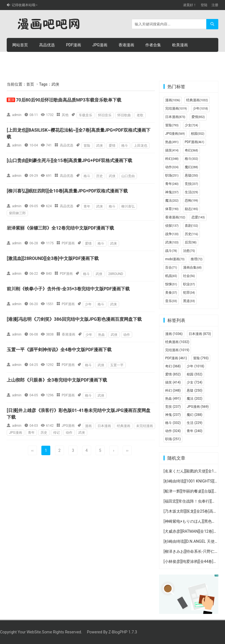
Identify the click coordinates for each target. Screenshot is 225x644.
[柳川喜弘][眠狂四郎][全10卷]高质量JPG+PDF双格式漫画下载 (67, 191)
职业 (189, 284)
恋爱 (198, 217)
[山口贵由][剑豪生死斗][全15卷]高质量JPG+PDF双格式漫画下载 (69, 161)
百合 (171, 267)
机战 (171, 276)
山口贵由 (128, 176)
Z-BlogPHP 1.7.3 (123, 632)
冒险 (87, 146)
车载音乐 (86, 115)
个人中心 (101, 59)
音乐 (171, 301)
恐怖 (191, 201)
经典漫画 (124, 426)
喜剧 (191, 226)
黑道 (189, 301)
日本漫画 (104, 426)
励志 (191, 209)
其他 (65, 115)
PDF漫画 (74, 45)
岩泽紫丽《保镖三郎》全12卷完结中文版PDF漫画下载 (60, 228)
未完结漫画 (145, 426)
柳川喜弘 (128, 206)
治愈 (189, 251)
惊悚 (171, 284)
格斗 (125, 146)
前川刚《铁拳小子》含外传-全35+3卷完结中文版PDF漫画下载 (68, 289)
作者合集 (153, 45)
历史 (100, 176)
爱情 (112, 146)
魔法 (172, 201)
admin (17, 115)
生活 (191, 192)
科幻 (172, 159)
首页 (30, 84)
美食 (171, 293)
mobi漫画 (175, 259)
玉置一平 (117, 365)
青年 (87, 206)
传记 (56, 433)
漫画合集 (192, 267)
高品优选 (47, 45)
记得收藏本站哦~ (25, 5)
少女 (191, 125)
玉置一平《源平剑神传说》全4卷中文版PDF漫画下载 (59, 350)
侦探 (172, 226)
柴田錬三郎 (17, 213)
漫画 (88, 426)
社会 (189, 276)
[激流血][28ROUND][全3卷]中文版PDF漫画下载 (53, 258)
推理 (196, 259)
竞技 (191, 184)
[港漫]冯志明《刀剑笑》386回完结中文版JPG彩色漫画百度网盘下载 (74, 319)
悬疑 (191, 175)
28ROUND (116, 274)
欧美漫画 (180, 45)
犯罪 (189, 293)
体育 (172, 209)
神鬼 (172, 192)
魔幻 (191, 167)
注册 (215, 5)
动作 (127, 335)
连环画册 (20, 59)
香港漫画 (126, 45)
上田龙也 (141, 146)
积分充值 (74, 59)
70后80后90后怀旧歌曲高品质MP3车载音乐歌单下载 (69, 100)
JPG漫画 (100, 45)
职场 (172, 175)
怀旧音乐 (105, 115)
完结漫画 (176, 108)
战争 (172, 234)
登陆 (204, 5)
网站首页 (20, 45)
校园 (198, 134)
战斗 (171, 251)
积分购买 (47, 59)
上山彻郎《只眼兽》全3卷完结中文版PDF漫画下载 (57, 380)
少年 (88, 304)
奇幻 (191, 150)
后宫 (191, 242)
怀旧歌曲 (124, 115)
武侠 (100, 146)
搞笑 (172, 150)
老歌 (140, 115)
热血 (101, 335)
